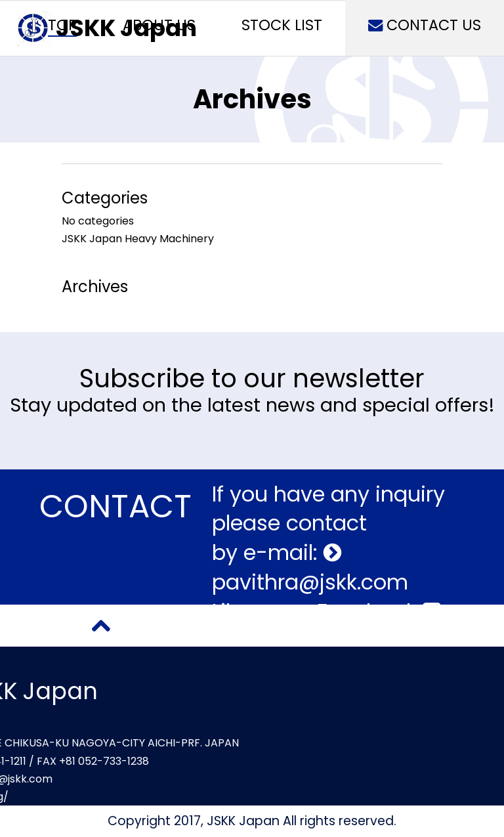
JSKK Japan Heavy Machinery (138, 239)
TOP (62, 25)
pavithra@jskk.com (310, 582)
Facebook (379, 612)
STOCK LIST (282, 25)
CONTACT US (425, 25)
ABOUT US (159, 25)
